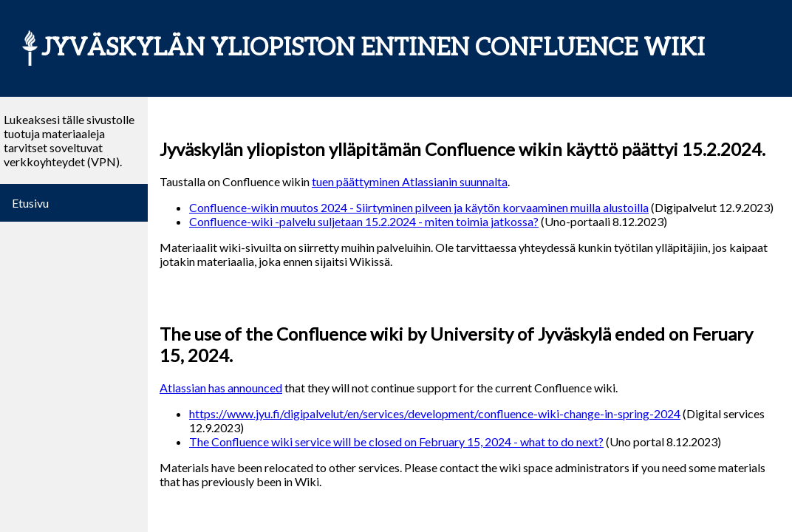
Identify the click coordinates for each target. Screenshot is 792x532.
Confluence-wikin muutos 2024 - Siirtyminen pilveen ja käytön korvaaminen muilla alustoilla (419, 207)
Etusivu (30, 203)
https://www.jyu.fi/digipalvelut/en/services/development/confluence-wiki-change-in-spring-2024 (435, 413)
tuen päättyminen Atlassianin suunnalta (410, 181)
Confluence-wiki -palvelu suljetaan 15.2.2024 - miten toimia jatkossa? (364, 221)
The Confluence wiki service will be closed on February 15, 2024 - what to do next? (396, 441)
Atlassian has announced (221, 388)
